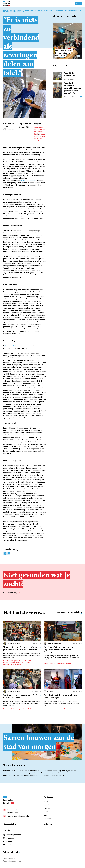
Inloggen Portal (12, 854)
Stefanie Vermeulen (14, 644)
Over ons (47, 810)
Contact (47, 817)
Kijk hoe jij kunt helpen (15, 767)
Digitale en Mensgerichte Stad (13, 662)
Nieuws (46, 803)
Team (46, 813)
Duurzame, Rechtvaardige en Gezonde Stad (18, 10)
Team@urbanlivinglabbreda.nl (19, 818)
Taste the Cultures (28, 180)
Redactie (10, 129)
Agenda (47, 806)
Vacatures (48, 820)
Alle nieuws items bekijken (66, 16)
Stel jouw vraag (12, 593)
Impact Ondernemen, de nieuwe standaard (48, 10)
